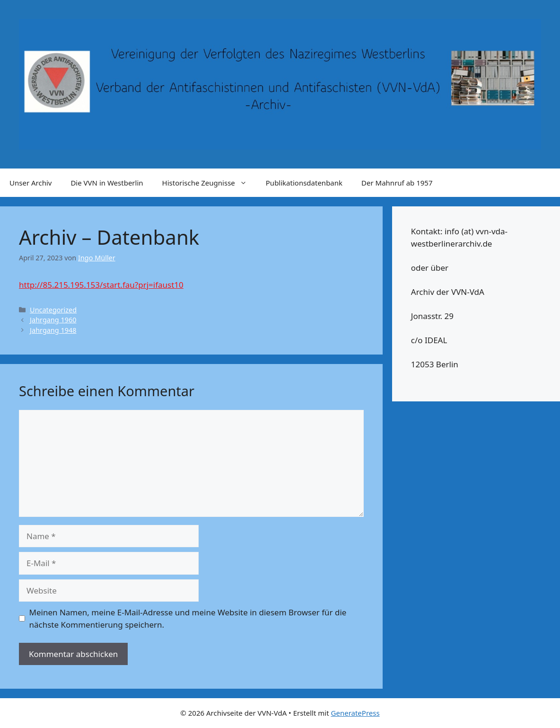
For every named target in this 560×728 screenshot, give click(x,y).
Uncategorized (53, 310)
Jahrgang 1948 (53, 330)
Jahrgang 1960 (53, 320)
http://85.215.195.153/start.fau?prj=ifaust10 (101, 285)
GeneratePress (355, 713)
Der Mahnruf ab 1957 (397, 183)
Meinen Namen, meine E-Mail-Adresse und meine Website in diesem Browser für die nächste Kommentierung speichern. (188, 618)
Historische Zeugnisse (209, 183)
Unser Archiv (31, 183)
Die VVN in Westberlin (107, 183)
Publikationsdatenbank (304, 183)
